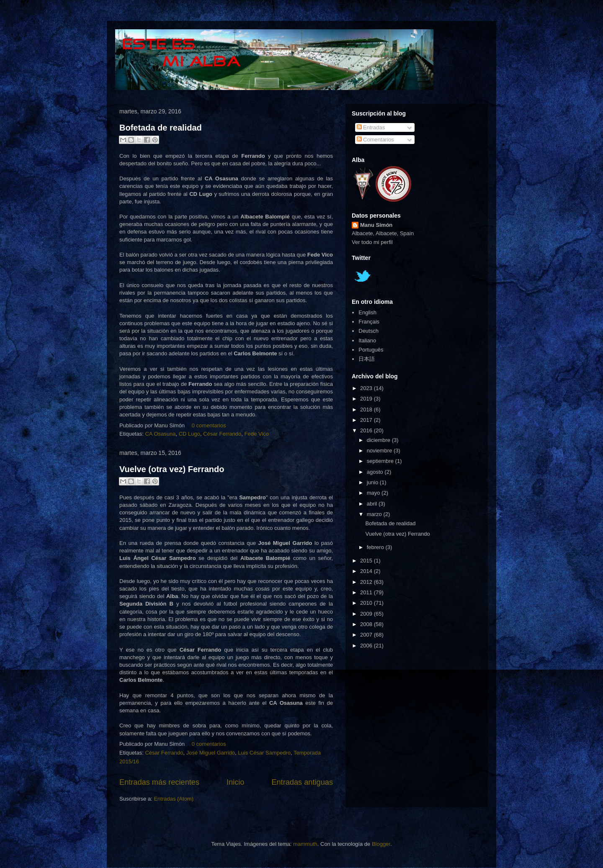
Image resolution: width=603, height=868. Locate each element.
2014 (367, 571)
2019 (367, 399)
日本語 (367, 359)
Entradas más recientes (159, 782)
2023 (367, 388)
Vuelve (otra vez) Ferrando (172, 469)
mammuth (305, 844)
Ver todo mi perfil (372, 242)
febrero (376, 547)
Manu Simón (376, 225)
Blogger (381, 844)
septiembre (381, 461)
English (367, 312)
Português (371, 350)
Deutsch (368, 331)
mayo (374, 493)
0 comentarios (209, 425)
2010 (367, 603)
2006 (367, 646)
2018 (367, 410)
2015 (367, 561)
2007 (367, 635)
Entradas (371, 127)
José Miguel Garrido (211, 753)
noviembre (380, 451)
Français (369, 322)
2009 (367, 614)
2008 (367, 624)
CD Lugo (189, 434)
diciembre (379, 440)
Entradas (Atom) (174, 799)
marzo (375, 514)
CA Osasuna (160, 434)
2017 (367, 420)
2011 (367, 592)
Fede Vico (257, 434)
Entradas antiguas (302, 782)
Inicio (235, 782)
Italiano (367, 340)
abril (373, 504)
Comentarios (375, 140)
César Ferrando (222, 434)
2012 (367, 582)
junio (373, 482)
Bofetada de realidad (161, 128)
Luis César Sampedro (264, 753)
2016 (367, 430)
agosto (376, 472)
